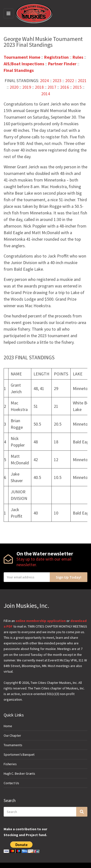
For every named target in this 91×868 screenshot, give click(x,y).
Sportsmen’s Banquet (19, 754)
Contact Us (11, 783)
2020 (14, 87)
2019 (27, 87)
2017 (52, 87)
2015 (77, 87)
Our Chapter (12, 735)
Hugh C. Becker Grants (19, 773)
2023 (57, 81)
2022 (70, 81)
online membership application (41, 621)
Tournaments (13, 745)
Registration (56, 57)
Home (8, 726)
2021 (82, 81)
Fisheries (10, 764)
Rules (78, 57)
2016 (65, 87)
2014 (46, 94)
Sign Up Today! (69, 577)
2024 (44, 81)
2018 (39, 87)
